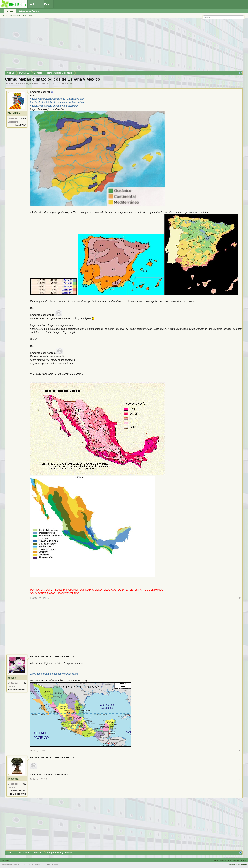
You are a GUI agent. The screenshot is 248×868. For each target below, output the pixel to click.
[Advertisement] (106, 45)
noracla (12, 678)
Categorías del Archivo (29, 11)
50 (25, 683)
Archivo (10, 11)
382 (24, 784)
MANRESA (21, 125)
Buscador (28, 15)
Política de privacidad (238, 864)
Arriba (243, 860)
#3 (240, 779)
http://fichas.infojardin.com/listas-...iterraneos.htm (57, 99)
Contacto (215, 860)
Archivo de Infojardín (230, 860)
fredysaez (13, 779)
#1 (240, 598)
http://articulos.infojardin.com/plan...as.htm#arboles (58, 102)
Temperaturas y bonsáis (26, 83)
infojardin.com (27, 864)
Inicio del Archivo (11, 15)
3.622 (23, 118)
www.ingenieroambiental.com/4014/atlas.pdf (54, 674)
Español (5, 860)
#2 (240, 751)
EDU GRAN (60, 83)
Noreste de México (17, 690)
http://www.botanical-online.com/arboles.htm (54, 106)
